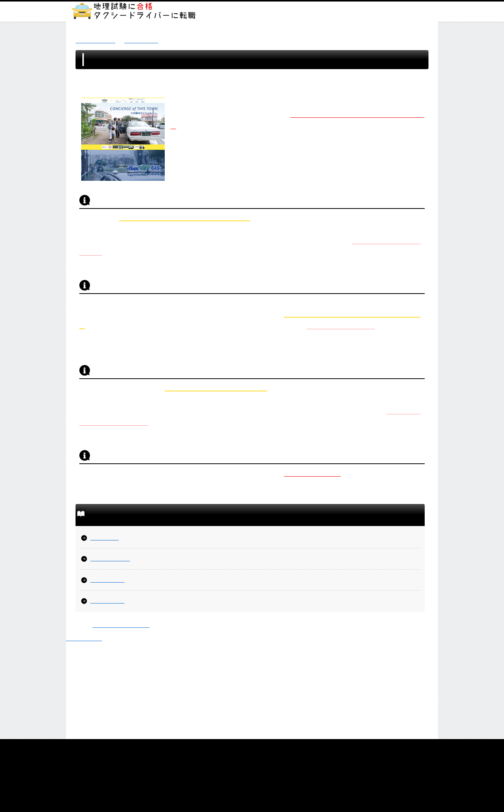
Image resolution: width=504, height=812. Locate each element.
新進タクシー (107, 580)
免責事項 (262, 747)
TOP (142, 747)
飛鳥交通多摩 (107, 601)
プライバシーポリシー (219, 747)
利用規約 (291, 747)
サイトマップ (170, 747)
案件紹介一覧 (141, 40)
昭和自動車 (105, 538)
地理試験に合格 (95, 40)
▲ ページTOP (84, 638)
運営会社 (319, 747)
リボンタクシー (110, 558)
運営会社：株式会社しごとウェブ (252, 772)
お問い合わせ (353, 747)
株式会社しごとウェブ (121, 625)
